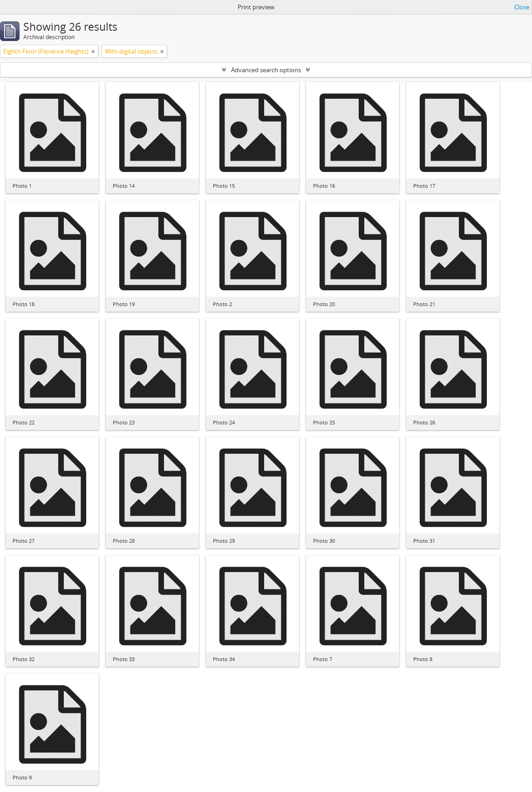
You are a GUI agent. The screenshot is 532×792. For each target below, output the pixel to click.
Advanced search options (266, 70)
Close (522, 7)
